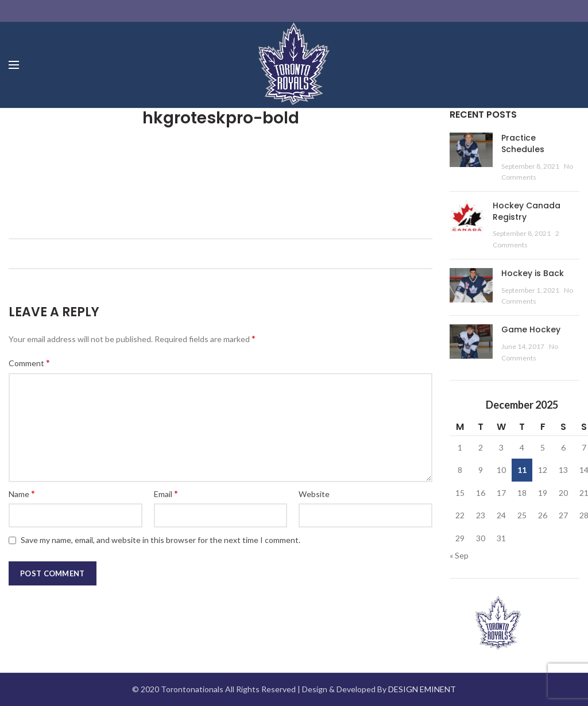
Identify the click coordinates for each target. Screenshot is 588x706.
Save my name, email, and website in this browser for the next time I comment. (160, 540)
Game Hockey (531, 329)
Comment (29, 362)
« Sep (459, 555)
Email (166, 493)
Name (22, 493)
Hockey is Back (533, 273)
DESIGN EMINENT (422, 689)
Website (314, 494)
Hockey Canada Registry (527, 211)
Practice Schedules (523, 143)
